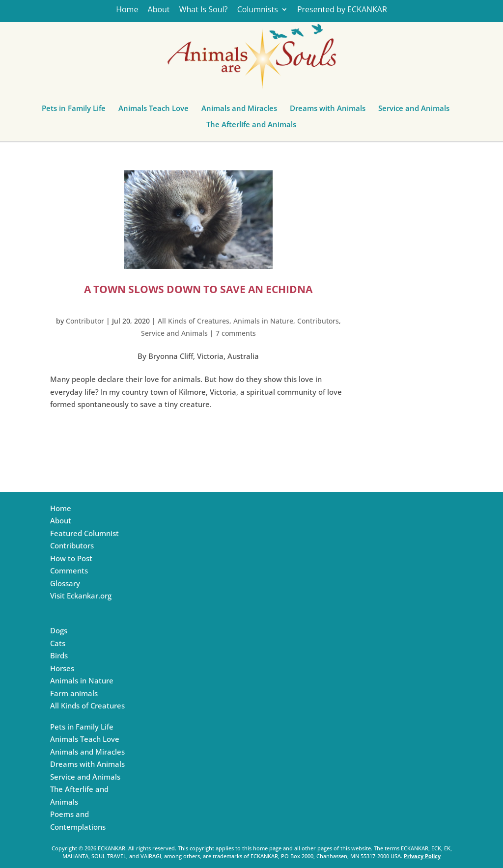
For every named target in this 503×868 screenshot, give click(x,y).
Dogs (59, 630)
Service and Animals (414, 110)
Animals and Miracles (239, 110)
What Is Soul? (204, 10)
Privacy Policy (422, 856)
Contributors (318, 321)
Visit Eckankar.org (81, 596)
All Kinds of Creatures (194, 321)
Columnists (258, 10)
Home (127, 10)
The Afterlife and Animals (251, 127)
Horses (62, 668)
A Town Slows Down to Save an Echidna (198, 289)
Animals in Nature (263, 321)
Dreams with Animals (328, 110)
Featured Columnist (84, 533)
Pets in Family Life (74, 110)
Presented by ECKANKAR (342, 10)
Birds (59, 655)
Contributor (85, 321)
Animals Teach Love (154, 110)
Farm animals (74, 693)
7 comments (236, 333)
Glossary (65, 583)
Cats (58, 643)
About (159, 10)
